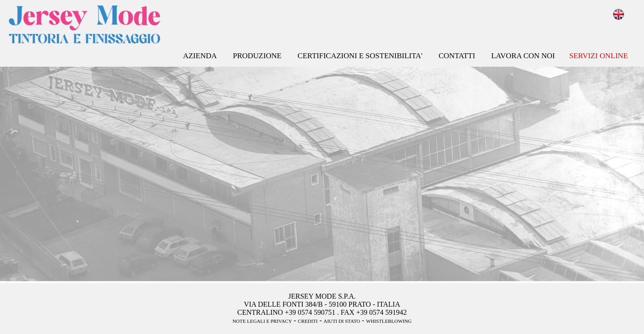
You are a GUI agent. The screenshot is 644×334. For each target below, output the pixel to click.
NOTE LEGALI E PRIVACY (262, 321)
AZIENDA (200, 56)
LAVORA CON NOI (523, 56)
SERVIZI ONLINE (599, 56)
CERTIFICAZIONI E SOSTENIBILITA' (360, 56)
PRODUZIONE (257, 56)
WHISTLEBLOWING (389, 321)
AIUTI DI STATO (342, 321)
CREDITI (308, 321)
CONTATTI (457, 56)
